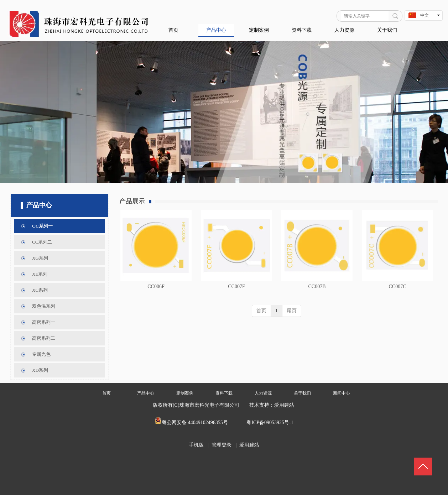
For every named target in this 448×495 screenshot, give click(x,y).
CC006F (156, 286)
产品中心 (146, 393)
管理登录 (222, 445)
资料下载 (224, 393)
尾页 (292, 311)
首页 (261, 311)
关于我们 (302, 393)
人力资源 (263, 393)
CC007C (397, 286)
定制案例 (185, 393)
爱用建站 (284, 405)
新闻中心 (342, 393)
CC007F (236, 286)
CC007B (317, 286)
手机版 (196, 445)
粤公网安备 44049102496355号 (195, 423)
